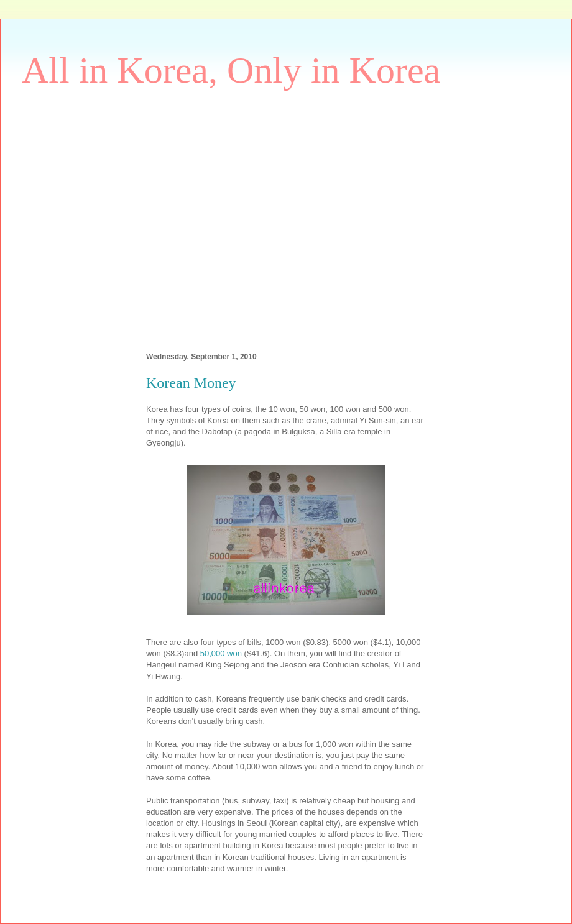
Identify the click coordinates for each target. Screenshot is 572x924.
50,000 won (221, 653)
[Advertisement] (118, 218)
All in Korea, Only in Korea (231, 70)
